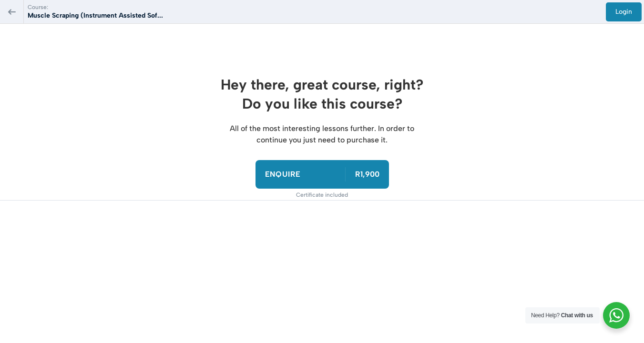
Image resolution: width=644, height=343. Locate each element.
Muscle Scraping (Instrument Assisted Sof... (95, 15)
